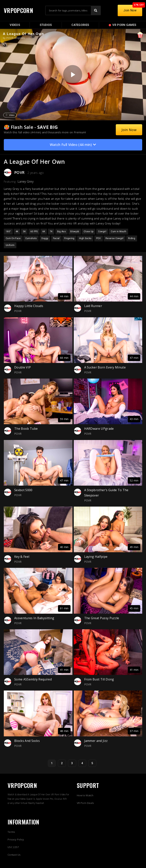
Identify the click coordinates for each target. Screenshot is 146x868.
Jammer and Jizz (96, 741)
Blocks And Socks (27, 741)
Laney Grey (25, 181)
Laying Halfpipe (96, 557)
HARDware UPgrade (99, 429)
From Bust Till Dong (99, 679)
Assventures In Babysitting (34, 618)
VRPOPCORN (18, 10)
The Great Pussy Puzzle (102, 618)
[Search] (96, 10)
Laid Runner (93, 306)
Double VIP (23, 367)
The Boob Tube (26, 429)
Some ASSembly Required (33, 679)
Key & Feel (22, 557)
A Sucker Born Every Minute (105, 367)
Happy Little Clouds (29, 306)
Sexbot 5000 (23, 490)
